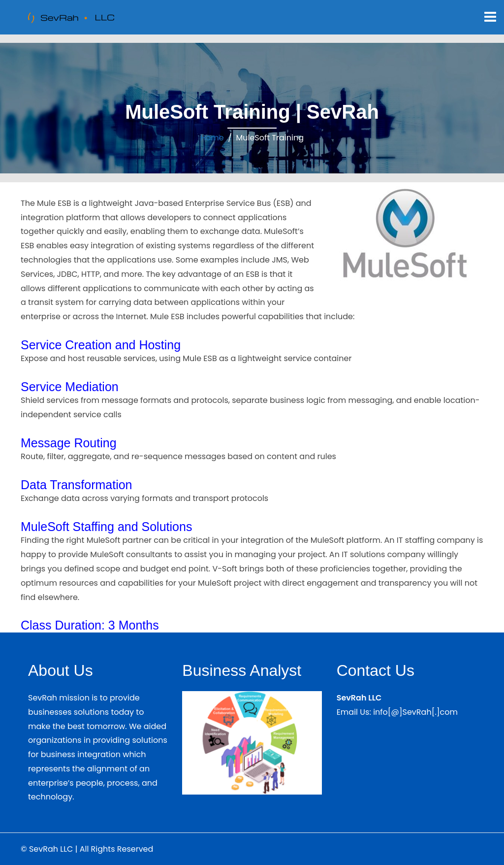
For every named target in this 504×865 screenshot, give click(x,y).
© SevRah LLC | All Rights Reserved (87, 849)
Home (212, 138)
